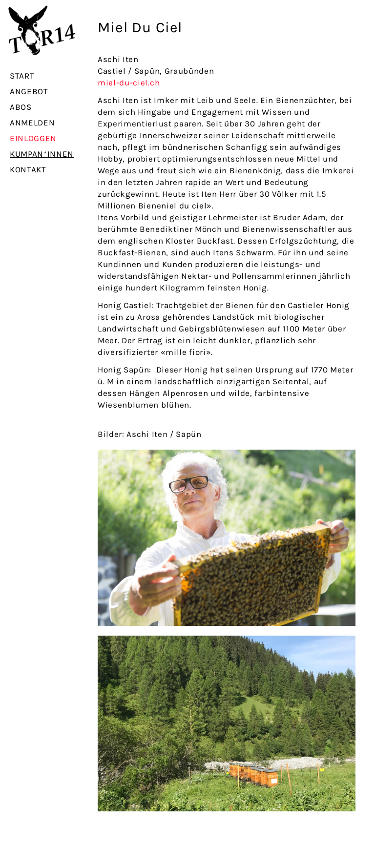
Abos (21, 107)
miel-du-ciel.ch (129, 83)
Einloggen (33, 138)
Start (22, 76)
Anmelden (32, 123)
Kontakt (28, 169)
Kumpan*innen (42, 154)
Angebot (29, 91)
